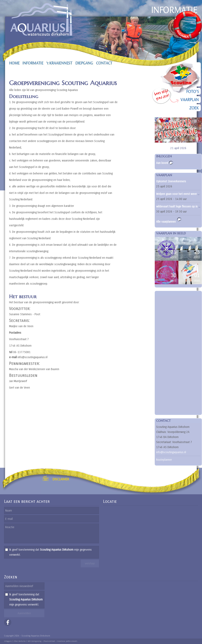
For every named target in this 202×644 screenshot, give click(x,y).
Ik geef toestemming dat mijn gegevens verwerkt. (50, 552)
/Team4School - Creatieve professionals (60, 641)
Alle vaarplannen (169, 220)
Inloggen (8, 641)
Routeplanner (164, 460)
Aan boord (162, 163)
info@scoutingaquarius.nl (171, 452)
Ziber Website (20, 641)
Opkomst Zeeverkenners (171, 181)
